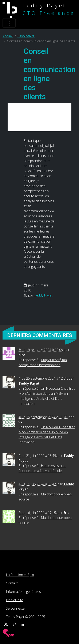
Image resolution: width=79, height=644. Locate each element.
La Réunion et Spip (20, 575)
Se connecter (16, 608)
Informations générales (23, 592)
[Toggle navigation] (9, 23)
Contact (12, 583)
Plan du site (15, 600)
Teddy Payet (43, 295)
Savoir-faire (26, 36)
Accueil (8, 36)
